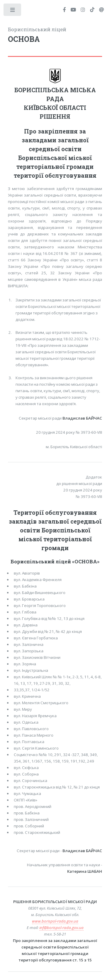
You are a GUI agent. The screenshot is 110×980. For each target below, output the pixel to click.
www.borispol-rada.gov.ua (55, 921)
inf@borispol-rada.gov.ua (61, 928)
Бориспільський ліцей (55, 36)
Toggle (13, 11)
